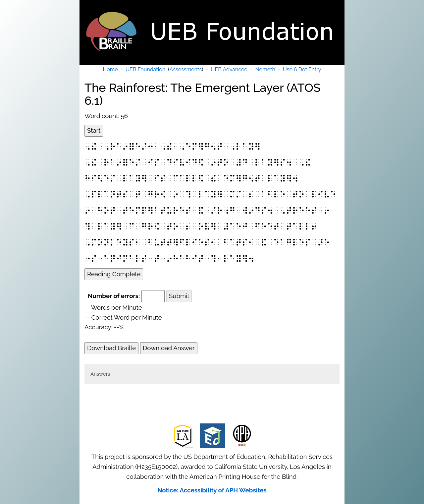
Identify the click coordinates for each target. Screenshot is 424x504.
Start (94, 130)
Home (110, 69)
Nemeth (265, 69)
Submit (179, 296)
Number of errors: (114, 296)
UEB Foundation (145, 69)
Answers (100, 374)
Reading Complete (114, 274)
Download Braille (111, 348)
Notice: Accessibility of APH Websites (212, 490)
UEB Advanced (229, 69)
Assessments (186, 69)
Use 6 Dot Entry (302, 69)
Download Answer (169, 348)
